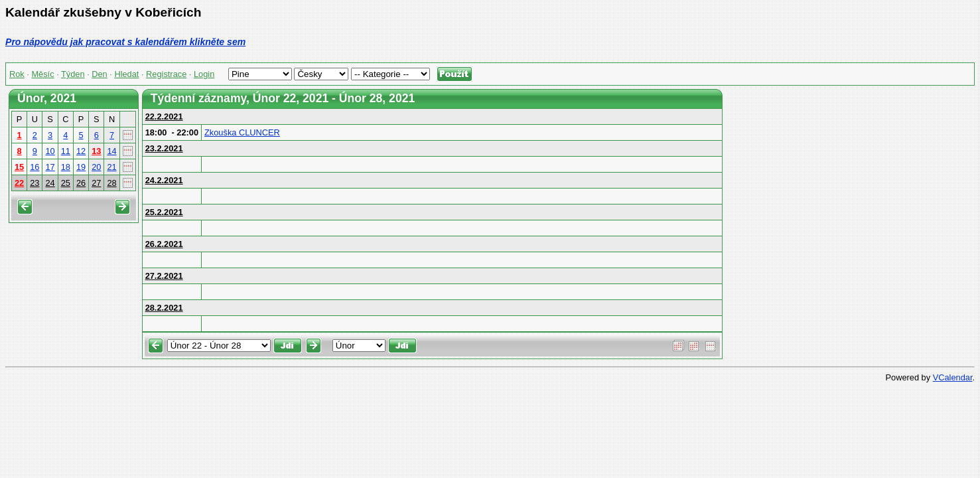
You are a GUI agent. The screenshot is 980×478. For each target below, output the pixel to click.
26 (81, 183)
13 (96, 151)
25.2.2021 (164, 212)
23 (35, 183)
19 (81, 167)
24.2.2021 (164, 180)
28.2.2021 (164, 308)
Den (99, 74)
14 (111, 151)
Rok (17, 74)
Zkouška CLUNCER (242, 132)
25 (66, 183)
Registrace (166, 74)
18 (66, 167)
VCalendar (953, 377)
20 (96, 167)
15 (19, 167)
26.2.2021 (164, 244)
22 (19, 183)
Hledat (126, 74)
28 (111, 183)
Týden (73, 74)
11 (66, 151)
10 (50, 151)
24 (50, 183)
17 (50, 167)
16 (35, 167)
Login (204, 74)
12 (81, 151)
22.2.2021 (164, 117)
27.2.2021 (164, 276)
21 (111, 167)
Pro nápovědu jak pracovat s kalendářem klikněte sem (125, 42)
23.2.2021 (164, 148)
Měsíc (42, 74)
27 (96, 183)
